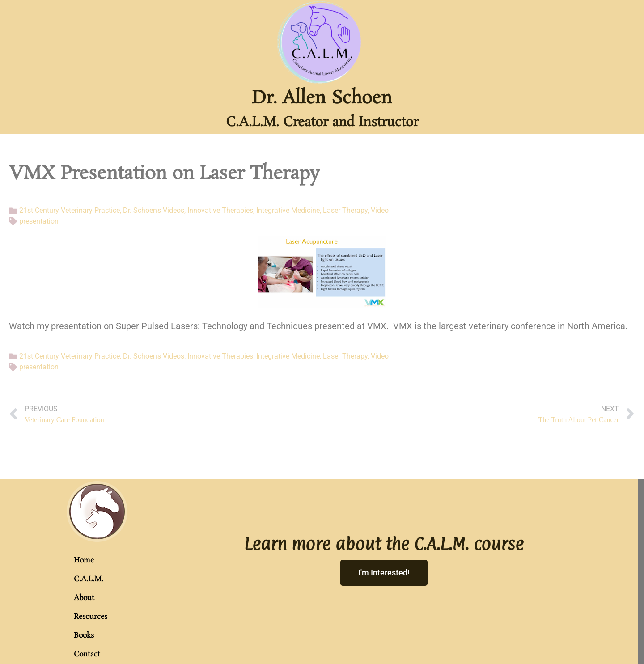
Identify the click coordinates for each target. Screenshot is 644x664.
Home (84, 560)
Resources (91, 617)
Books (84, 636)
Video (380, 210)
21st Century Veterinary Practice (70, 210)
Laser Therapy (345, 210)
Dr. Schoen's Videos (154, 210)
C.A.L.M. (89, 579)
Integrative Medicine (288, 210)
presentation (39, 221)
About (84, 598)
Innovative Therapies (220, 210)
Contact (87, 654)
